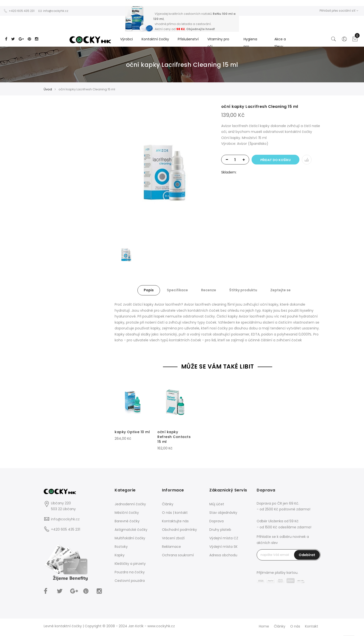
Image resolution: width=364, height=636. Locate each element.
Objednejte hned (200, 29)
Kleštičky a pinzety (130, 564)
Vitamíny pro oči (218, 43)
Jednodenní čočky (130, 504)
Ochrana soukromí (178, 555)
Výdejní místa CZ (224, 538)
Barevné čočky (127, 521)
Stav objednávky (223, 513)
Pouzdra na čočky (130, 572)
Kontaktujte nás (175, 521)
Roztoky (121, 547)
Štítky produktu (243, 290)
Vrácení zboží (173, 538)
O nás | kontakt (175, 513)
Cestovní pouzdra (130, 581)
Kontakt (312, 626)
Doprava (216, 521)
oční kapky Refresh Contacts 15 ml (174, 437)
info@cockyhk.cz (65, 519)
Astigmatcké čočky (131, 530)
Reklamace (171, 547)
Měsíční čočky (127, 513)
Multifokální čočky (130, 538)
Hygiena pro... (250, 43)
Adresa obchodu (223, 555)
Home (264, 626)
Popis (149, 290)
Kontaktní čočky (155, 39)
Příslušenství (188, 39)
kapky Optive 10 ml (132, 432)
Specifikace (177, 290)
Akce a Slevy (280, 43)
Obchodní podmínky (179, 530)
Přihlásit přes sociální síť (339, 11)
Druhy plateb (220, 530)
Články (168, 504)
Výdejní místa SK (223, 547)
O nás (295, 626)
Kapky (120, 555)
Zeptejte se (280, 290)
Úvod (48, 89)
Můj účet (217, 504)
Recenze (209, 290)
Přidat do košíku (275, 160)
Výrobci (127, 39)
